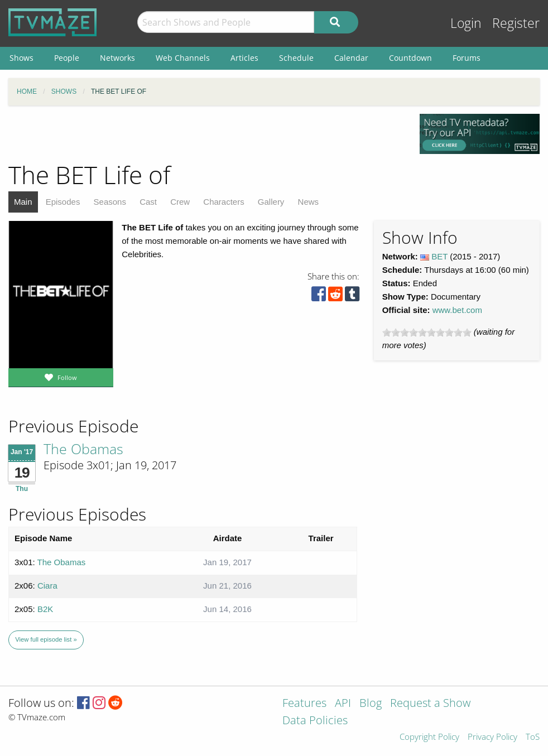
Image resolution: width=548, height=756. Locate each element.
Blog (371, 704)
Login (466, 23)
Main (23, 202)
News (309, 202)
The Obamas (83, 449)
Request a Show (430, 704)
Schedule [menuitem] (296, 58)
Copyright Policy (429, 737)
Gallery (271, 202)
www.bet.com (457, 310)
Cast (148, 202)
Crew (180, 202)
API (343, 704)
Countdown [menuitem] (410, 58)
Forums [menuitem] (467, 58)
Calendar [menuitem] (351, 58)
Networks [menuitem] (117, 58)
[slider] (427, 333)
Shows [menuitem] (21, 58)
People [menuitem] (67, 58)
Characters (223, 202)
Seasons (110, 202)
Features (304, 704)
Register (516, 23)
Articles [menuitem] (244, 58)
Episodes (63, 202)
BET (439, 256)
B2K (45, 609)
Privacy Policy (492, 737)
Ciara (47, 586)
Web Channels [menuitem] (183, 58)
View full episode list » (46, 639)
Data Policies (315, 721)
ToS (533, 737)
